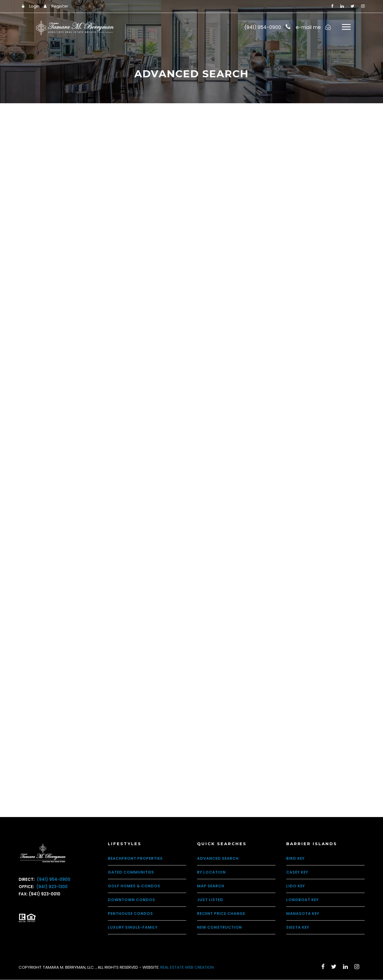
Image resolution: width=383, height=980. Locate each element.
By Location (211, 872)
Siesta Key (298, 928)
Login (34, 6)
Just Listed (210, 900)
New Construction (219, 928)
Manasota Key (303, 914)
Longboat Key (302, 900)
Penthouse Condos (130, 914)
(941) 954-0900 (53, 880)
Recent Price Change (221, 914)
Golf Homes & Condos (134, 886)
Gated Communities (131, 872)
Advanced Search (218, 859)
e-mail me (308, 27)
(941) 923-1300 (51, 887)
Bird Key (295, 859)
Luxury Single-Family (133, 928)
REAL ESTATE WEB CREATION (187, 967)
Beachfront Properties (135, 859)
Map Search (211, 886)
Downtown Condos (131, 900)
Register (60, 6)
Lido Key (296, 886)
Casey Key (297, 872)
